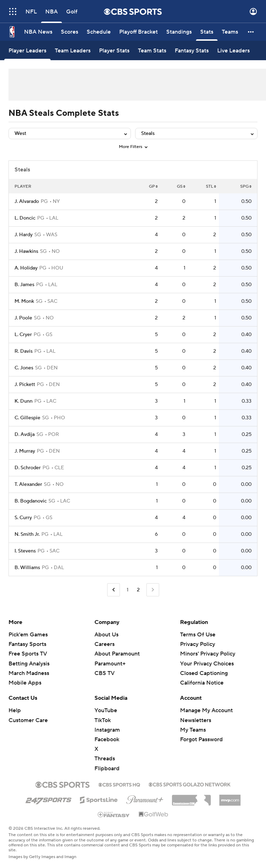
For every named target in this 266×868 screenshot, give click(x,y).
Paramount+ (110, 664)
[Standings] (179, 32)
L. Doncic (25, 218)
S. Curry (23, 518)
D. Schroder (28, 468)
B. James (24, 285)
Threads (105, 759)
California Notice (202, 683)
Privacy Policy (198, 644)
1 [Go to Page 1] (128, 590)
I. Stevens (25, 551)
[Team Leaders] (73, 50)
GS (181, 186)
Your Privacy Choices (207, 664)
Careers (105, 644)
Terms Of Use (198, 635)
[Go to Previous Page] (114, 590)
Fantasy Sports (27, 644)
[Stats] (207, 32)
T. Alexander (28, 484)
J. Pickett (25, 385)
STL (211, 186)
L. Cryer (23, 335)
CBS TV (105, 673)
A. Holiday (26, 268)
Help (15, 710)
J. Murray (25, 451)
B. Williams (27, 568)
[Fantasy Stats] (192, 50)
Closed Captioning (204, 673)
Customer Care (28, 720)
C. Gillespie (27, 418)
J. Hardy (24, 235)
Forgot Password (201, 739)
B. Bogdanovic (31, 501)
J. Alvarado (27, 202)
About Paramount (117, 654)
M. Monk (24, 301)
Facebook (107, 739)
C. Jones (24, 368)
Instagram (107, 730)
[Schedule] (99, 32)
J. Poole (23, 318)
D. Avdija (25, 435)
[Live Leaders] (233, 50)
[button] (251, 32)
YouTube (106, 710)
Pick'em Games (28, 635)
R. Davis (24, 351)
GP (153, 186)
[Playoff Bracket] (138, 32)
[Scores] (70, 32)
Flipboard (107, 768)
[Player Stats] (114, 50)
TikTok (103, 720)
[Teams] (230, 32)
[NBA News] (38, 32)
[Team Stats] (152, 50)
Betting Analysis (29, 664)
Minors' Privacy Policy (208, 654)
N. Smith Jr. (27, 534)
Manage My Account (206, 710)
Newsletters (196, 720)
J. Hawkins (26, 251)
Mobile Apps (25, 683)
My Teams (193, 730)
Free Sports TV (28, 654)
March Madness (29, 673)
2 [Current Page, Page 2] (138, 590)
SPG (246, 186)
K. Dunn (24, 401)
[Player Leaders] (27, 50)
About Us (106, 635)
